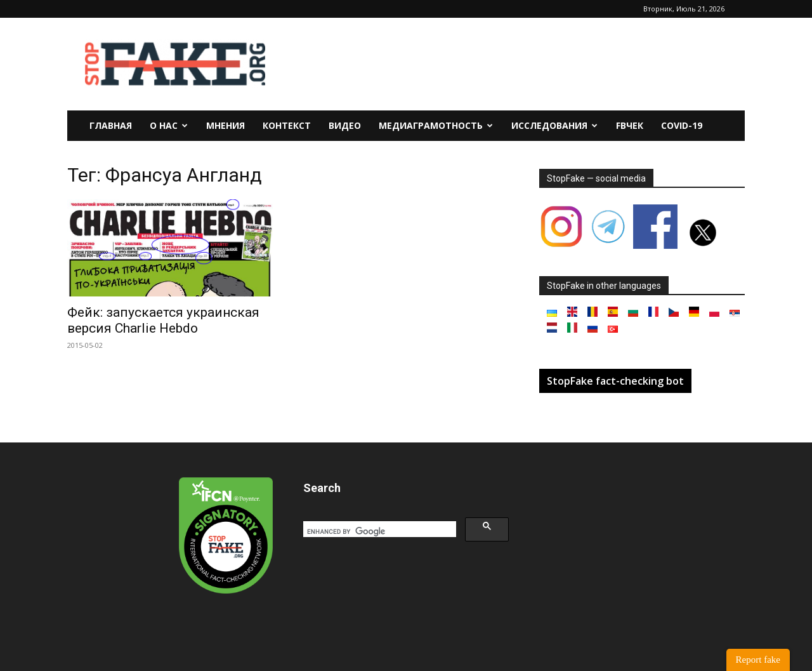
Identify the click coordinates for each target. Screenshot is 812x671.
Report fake (758, 660)
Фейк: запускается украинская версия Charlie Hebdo (163, 320)
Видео (345, 125)
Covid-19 (682, 125)
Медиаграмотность (436, 125)
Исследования (554, 125)
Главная (111, 125)
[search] (378, 531)
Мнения (226, 125)
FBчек (630, 125)
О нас (169, 125)
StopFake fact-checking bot (615, 381)
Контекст (287, 125)
